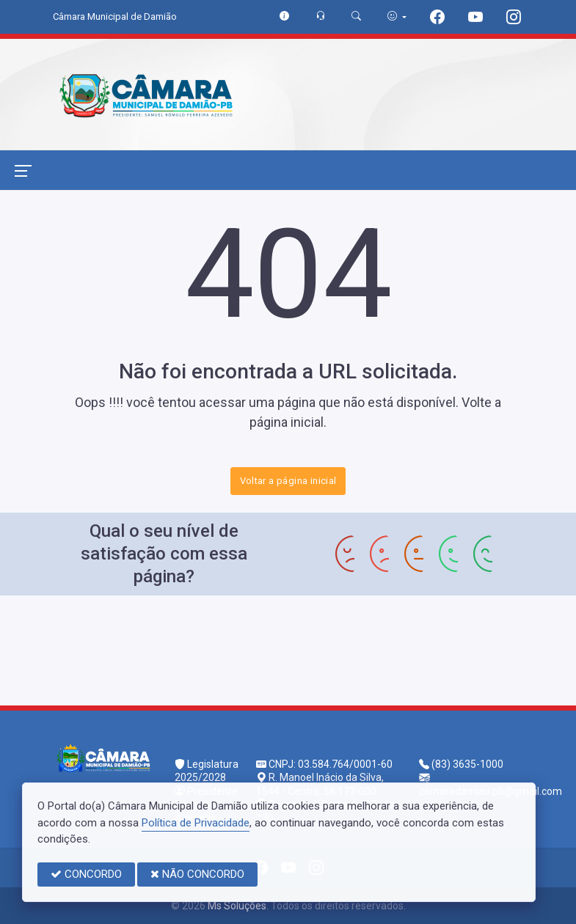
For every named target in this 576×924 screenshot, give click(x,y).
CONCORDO (86, 874)
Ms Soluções (237, 906)
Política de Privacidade (196, 823)
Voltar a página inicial (288, 481)
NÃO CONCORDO (197, 874)
